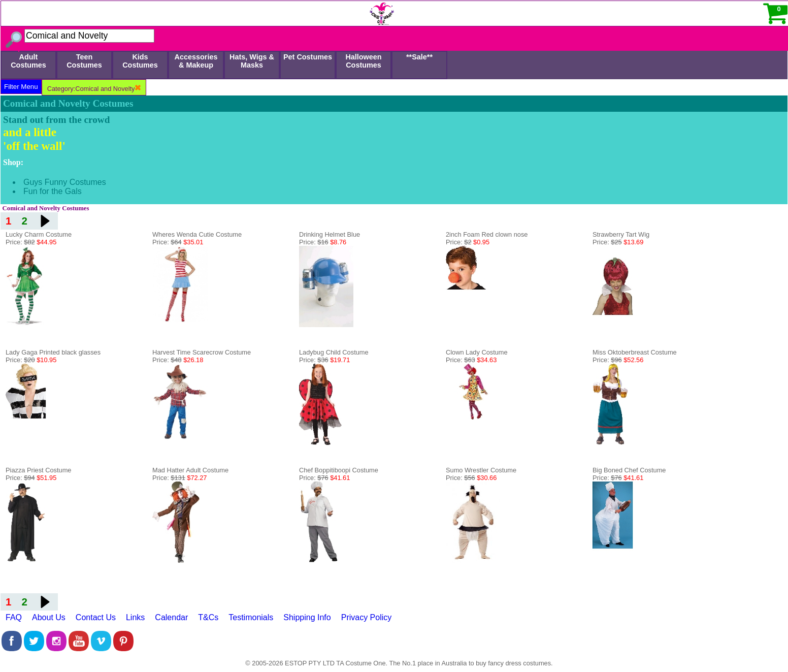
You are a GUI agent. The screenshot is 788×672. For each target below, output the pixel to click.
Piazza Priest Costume (38, 470)
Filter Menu (21, 87)
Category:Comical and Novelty (94, 89)
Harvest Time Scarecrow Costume (202, 352)
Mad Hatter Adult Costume (190, 470)
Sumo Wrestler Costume (481, 470)
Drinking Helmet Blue (330, 234)
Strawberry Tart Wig (621, 234)
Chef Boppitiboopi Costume (339, 470)
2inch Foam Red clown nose (487, 234)
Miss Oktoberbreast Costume (635, 352)
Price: (31, 242)
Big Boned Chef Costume (629, 470)
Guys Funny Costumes (65, 182)
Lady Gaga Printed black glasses (53, 352)
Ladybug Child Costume (334, 352)
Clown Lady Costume (477, 352)
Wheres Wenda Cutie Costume (197, 234)
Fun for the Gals (53, 191)
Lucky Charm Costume (39, 234)
